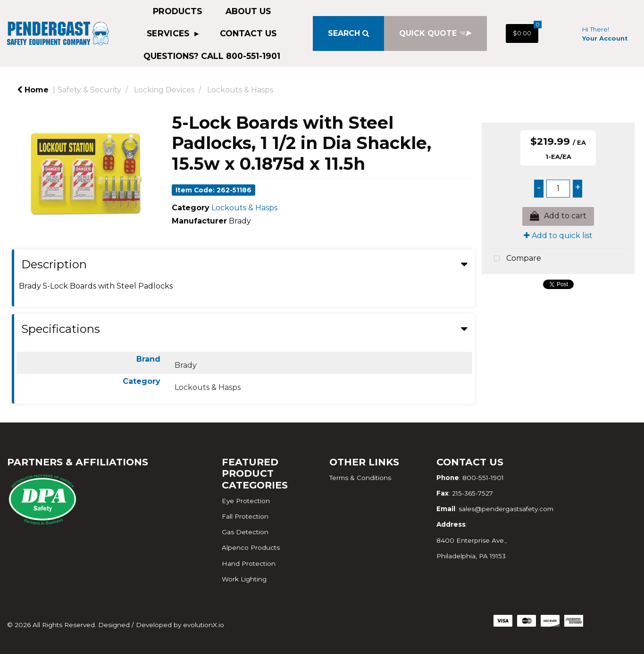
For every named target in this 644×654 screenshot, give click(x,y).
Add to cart (558, 216)
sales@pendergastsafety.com (506, 509)
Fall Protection (245, 516)
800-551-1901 (483, 478)
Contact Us (248, 33)
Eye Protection (246, 501)
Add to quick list (558, 236)
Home (33, 90)
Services (169, 33)
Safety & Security (89, 90)
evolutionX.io (204, 625)
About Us (248, 11)
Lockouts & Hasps (240, 90)
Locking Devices (164, 90)
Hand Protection (249, 563)
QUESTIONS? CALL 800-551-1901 (212, 56)
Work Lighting (244, 579)
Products (177, 11)
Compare (515, 259)
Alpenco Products (251, 547)
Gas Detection (245, 532)
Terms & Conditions (360, 478)
